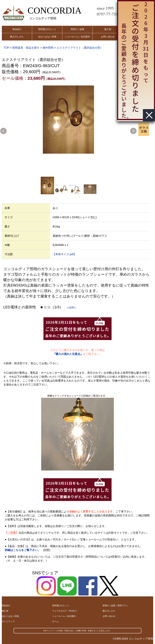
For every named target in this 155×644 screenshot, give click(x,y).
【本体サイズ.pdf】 (64, 254)
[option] (68, 120)
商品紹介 (17, 29)
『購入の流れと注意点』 (68, 354)
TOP (6, 48)
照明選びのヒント (47, 29)
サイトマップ (8, 621)
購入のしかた (17, 37)
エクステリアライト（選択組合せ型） (80, 48)
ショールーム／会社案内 (77, 37)
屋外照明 (48, 48)
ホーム (55, 621)
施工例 (108, 29)
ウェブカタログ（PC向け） (65, 611)
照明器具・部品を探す (26, 48)
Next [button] (133, 131)
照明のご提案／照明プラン (115, 606)
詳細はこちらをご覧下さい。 (23, 550)
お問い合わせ (108, 37)
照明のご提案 (77, 29)
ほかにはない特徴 (47, 37)
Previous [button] (3, 131)
